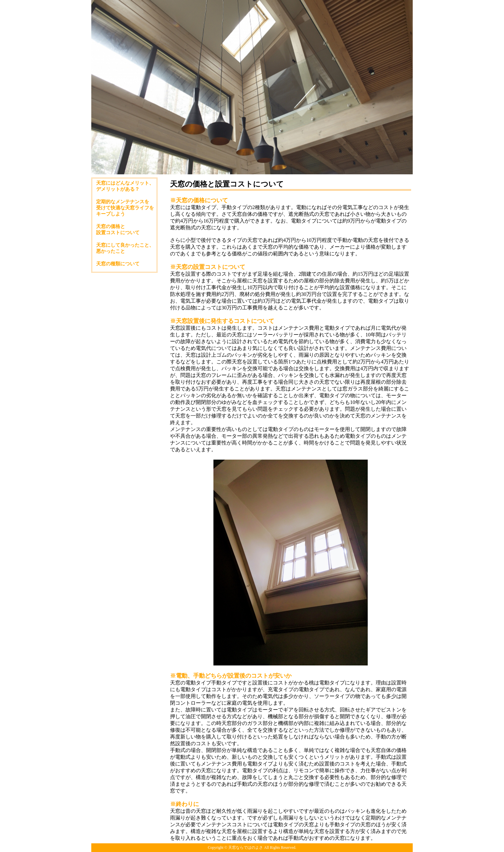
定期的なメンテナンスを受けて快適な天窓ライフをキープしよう (125, 208)
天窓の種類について (118, 264)
